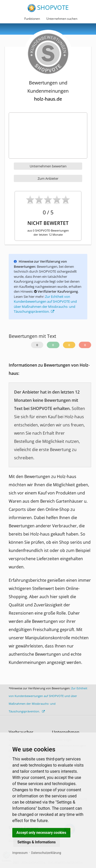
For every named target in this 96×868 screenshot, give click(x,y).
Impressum (20, 853)
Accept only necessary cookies (41, 833)
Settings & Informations (37, 842)
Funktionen (32, 19)
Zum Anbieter (48, 178)
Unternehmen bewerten (48, 166)
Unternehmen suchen (62, 19)
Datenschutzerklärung (46, 853)
